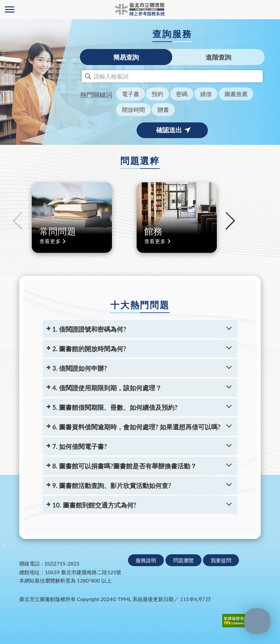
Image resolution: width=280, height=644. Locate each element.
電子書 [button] (131, 94)
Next (230, 221)
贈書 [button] (163, 110)
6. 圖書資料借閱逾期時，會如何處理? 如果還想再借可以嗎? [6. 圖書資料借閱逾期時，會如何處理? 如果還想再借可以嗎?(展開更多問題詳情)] (136, 427)
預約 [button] (157, 94)
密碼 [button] (182, 94)
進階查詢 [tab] (218, 57)
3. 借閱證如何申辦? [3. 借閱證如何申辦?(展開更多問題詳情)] (80, 368)
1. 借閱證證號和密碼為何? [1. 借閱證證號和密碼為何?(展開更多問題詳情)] (89, 329)
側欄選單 (10, 9)
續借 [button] (206, 94)
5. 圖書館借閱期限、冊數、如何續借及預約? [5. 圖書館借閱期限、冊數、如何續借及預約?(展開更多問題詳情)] (115, 407)
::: (4, 52)
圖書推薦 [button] (236, 94)
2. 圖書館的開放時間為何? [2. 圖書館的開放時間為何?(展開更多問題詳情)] (89, 349)
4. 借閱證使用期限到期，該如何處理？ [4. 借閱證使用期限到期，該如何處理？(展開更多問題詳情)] (107, 388)
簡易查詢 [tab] (126, 57)
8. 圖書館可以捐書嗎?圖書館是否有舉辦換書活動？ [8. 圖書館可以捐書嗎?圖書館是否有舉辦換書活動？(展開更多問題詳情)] (124, 466)
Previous (18, 221)
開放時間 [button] (133, 110)
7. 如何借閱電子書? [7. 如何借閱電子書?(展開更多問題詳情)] (80, 446)
